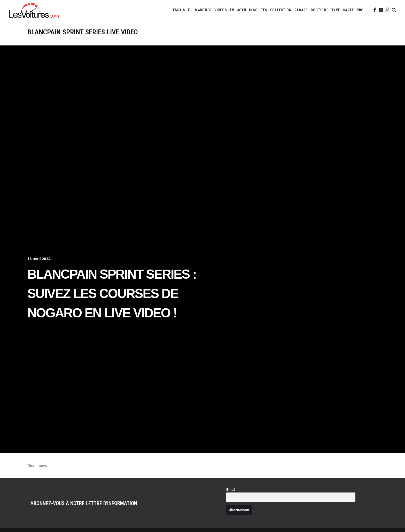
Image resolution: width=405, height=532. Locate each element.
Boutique (320, 10)
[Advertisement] (202, 84)
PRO (360, 10)
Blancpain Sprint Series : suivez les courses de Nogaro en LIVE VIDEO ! (112, 294)
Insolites (258, 10)
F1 (190, 10)
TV (232, 10)
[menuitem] (179, 10)
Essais (179, 10)
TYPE (336, 10)
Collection (281, 10)
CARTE (348, 10)
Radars (301, 10)
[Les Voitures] (34, 10)
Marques (203, 10)
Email (231, 490)
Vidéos (221, 10)
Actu (242, 10)
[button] (374, 10)
